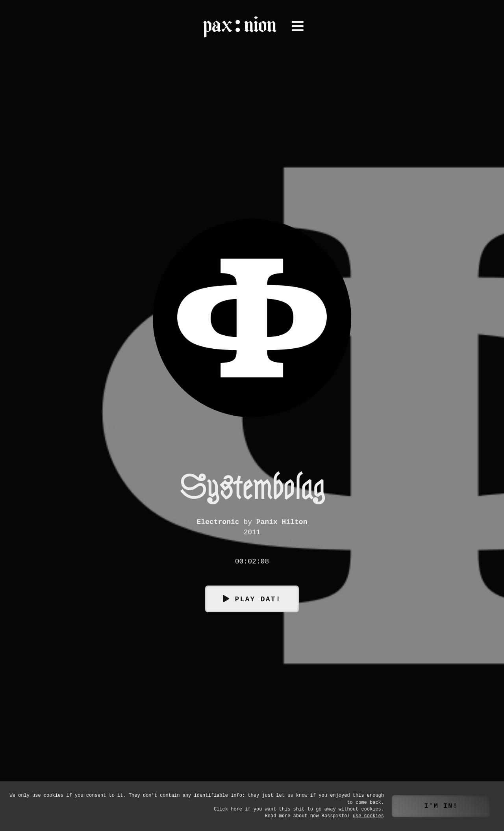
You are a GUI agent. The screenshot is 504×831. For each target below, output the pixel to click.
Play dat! (258, 599)
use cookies (368, 816)
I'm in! (441, 806)
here (236, 810)
